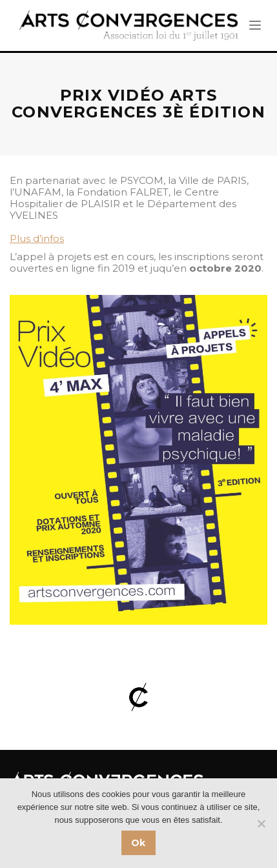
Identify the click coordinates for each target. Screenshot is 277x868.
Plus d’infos (37, 238)
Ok (138, 843)
